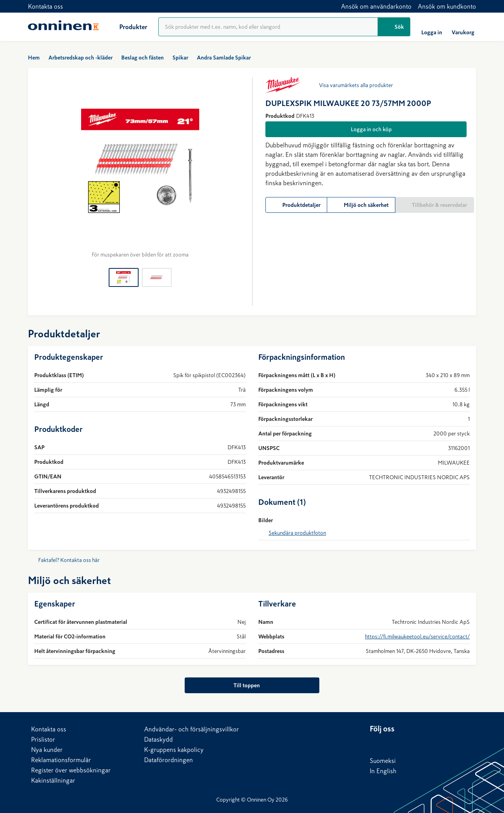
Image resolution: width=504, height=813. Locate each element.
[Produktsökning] (268, 27)
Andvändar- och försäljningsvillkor (192, 729)
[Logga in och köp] (366, 129)
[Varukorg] (463, 27)
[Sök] (394, 27)
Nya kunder (47, 750)
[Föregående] (44, 168)
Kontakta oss (45, 6)
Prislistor (43, 739)
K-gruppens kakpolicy (174, 750)
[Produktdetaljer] (296, 205)
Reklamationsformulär (61, 760)
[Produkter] (127, 27)
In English (383, 771)
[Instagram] (439, 744)
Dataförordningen (169, 760)
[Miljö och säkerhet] (361, 205)
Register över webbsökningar (71, 770)
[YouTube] (423, 744)
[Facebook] (392, 744)
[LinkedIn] (376, 744)
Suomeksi (383, 761)
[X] (408, 744)
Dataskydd (158, 739)
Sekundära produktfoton (297, 533)
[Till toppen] (252, 685)
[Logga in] (432, 27)
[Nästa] (236, 168)
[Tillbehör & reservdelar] (435, 205)
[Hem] (63, 27)
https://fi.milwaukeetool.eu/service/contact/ (417, 636)
